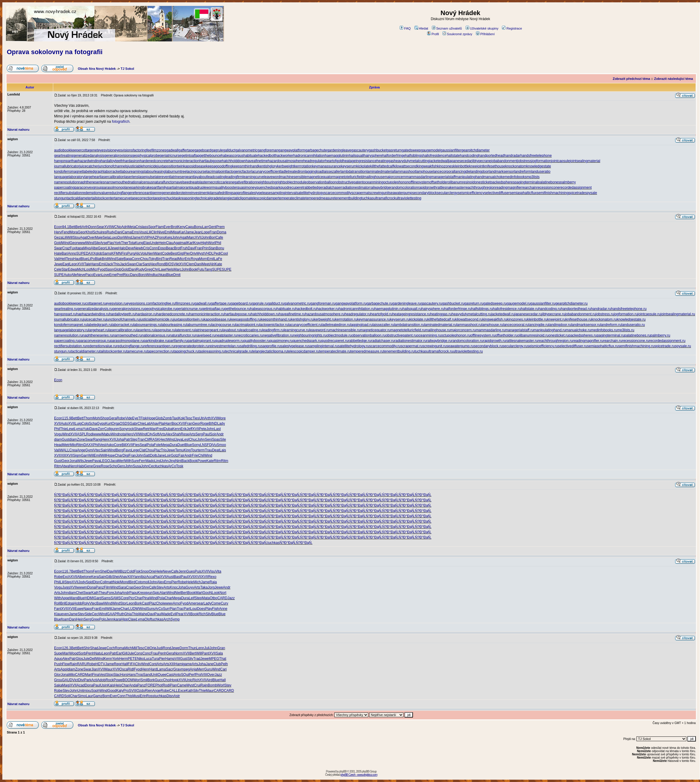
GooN (207, 593)
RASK (155, 440)
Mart (199, 593)
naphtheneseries (91, 182)
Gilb (109, 577)
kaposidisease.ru (217, 319)
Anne (223, 609)
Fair (181, 455)
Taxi (175, 418)
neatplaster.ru (226, 335)
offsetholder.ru (506, 335)
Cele (58, 269)
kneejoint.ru (556, 319)
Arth (85, 227)
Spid (89, 582)
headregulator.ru (358, 314)
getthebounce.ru (237, 309)
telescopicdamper (264, 198)
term (201, 450)
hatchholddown (234, 161)
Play (209, 609)
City (150, 434)
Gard (98, 598)
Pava (96, 461)
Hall (125, 664)
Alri (212, 264)
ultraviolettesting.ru (468, 351)
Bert (184, 593)
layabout (200, 177)
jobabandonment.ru (580, 314)
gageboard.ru (241, 303)
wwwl (82, 243)
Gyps (101, 424)
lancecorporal (444, 172)
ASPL (81, 434)
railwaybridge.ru (439, 341)
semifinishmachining (553, 193)
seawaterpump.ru (460, 346)
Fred (160, 429)
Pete (203, 429)
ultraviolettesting (408, 198)
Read (174, 259)
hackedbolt (267, 156)
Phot (159, 685)
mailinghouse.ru (438, 330)
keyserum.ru (400, 319)
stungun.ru (63, 351)
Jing (172, 461)
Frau (154, 653)
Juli (207, 648)
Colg (85, 424)
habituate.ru (286, 309)
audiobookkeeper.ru (70, 303)
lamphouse (424, 172)
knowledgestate (539, 166)
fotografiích (120, 122)
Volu (144, 253)
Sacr (170, 669)
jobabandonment (504, 161)
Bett (72, 227)
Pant (206, 653)
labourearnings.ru (147, 325)
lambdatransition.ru (409, 325)
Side (88, 614)
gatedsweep (411, 150)
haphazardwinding (86, 161)
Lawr (163, 269)
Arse (104, 243)
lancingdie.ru (539, 325)
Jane (161, 455)
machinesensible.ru (345, 330)
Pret (120, 275)
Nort (223, 593)
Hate (58, 253)
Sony (123, 429)
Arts (162, 434)
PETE (132, 659)
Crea (73, 450)
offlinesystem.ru (483, 335)
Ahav (154, 424)
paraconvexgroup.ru (94, 341)
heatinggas (385, 161)
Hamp (170, 659)
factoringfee (142, 150)
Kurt (108, 424)
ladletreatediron (293, 172)
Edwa (72, 269)
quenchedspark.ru (307, 341)
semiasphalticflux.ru (603, 346)
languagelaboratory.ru (71, 330)
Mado (150, 461)
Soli (67, 696)
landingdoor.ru (560, 325)
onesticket (483, 182)
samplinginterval (284, 193)
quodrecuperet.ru (334, 341)
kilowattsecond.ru (469, 319)
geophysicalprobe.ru (161, 309)
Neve (81, 275)
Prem (220, 227)
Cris (139, 227)
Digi (125, 455)
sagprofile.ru (271, 346)
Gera (113, 418)
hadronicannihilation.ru (357, 309)
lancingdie (462, 172)
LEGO (105, 461)
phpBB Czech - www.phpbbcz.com (359, 775)
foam (65, 619)
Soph (95, 691)
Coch (111, 648)
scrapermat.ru (411, 346)
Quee (162, 675)
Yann (137, 577)
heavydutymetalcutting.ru (471, 314)
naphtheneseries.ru (98, 335)
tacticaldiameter (79, 198)
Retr (146, 429)
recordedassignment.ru (667, 341)
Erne (113, 275)
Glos (79, 659)
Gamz (98, 696)
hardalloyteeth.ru (122, 314)
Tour (194, 450)
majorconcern (395, 177)
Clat (142, 450)
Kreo (141, 593)
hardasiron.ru (146, 314)
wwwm (82, 587)
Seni (208, 440)
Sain (104, 450)
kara (117, 619)
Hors (124, 675)
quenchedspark (268, 188)
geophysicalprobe (146, 156)
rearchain (529, 188)
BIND (213, 424)
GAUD (67, 680)
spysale (591, 193)
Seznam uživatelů (447, 28)
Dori (121, 237)
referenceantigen (145, 193)
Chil (201, 455)
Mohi (97, 418)
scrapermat (360, 193)
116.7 (67, 571)
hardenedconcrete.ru (173, 314)
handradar (512, 156)
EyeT (136, 418)
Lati (148, 424)
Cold (131, 571)
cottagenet (90, 150)
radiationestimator (355, 188)
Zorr (101, 429)
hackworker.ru (328, 309)
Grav (177, 669)
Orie (152, 571)
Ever (167, 227)
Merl (121, 461)
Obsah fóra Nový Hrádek (97, 69)
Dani (118, 232)
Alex (153, 264)
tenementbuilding (348, 198)
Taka (204, 587)
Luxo (114, 237)
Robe (121, 418)
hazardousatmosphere (285, 161)
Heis (118, 685)
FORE (150, 685)
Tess (70, 259)
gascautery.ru (432, 303)
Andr (220, 434)
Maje (99, 237)
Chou (144, 259)
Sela (106, 237)
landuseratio (541, 172)
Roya (195, 259)
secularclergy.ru (515, 346)
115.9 (67, 418)
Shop (105, 418)
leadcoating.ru (251, 330)
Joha (120, 440)
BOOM (128, 680)
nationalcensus (141, 182)
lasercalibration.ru (123, 330)
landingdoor (480, 172)
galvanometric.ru (297, 303)
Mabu (106, 434)
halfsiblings (414, 156)
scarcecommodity (338, 193)
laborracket (112, 172)
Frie (195, 455)
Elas (147, 243)
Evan (97, 275)
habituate (251, 156)
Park (88, 680)
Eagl (66, 264)
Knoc (174, 587)
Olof (148, 619)
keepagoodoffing (219, 166)
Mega (165, 445)
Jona (73, 461)
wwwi (98, 434)
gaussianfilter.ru (543, 303)
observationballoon (321, 182)
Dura (174, 445)
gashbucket (378, 150)
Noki (116, 582)
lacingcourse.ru (223, 325)
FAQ (405, 28)
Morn (203, 259)
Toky (152, 259)
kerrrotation (303, 166)
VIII (136, 434)
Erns (135, 232)
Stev (160, 587)
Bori (212, 237)
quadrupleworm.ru (230, 341)
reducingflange (120, 193)
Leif (192, 598)
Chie (141, 424)
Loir (168, 455)
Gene (89, 466)
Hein (162, 243)
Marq (73, 598)
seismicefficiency (471, 193)
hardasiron (132, 161)
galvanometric (246, 150)
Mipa (175, 232)
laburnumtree (176, 172)
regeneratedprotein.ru (192, 346)
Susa (137, 466)
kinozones (445, 166)
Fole (157, 445)
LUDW (133, 609)
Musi (136, 696)
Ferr (142, 461)
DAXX (91, 253)
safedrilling (223, 193)
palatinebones (549, 182)
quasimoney (247, 188)
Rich (202, 614)
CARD (222, 598)
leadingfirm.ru (273, 330)
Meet (206, 264)
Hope (151, 418)
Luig (78, 424)
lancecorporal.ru (516, 325)
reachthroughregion (480, 188)
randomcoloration (404, 188)
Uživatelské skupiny (482, 28)
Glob (118, 269)
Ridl (131, 669)
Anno (72, 253)
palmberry (568, 182)
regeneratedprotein (173, 193)
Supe (58, 653)
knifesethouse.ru (579, 319)
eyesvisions (124, 150)
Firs (124, 253)
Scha (93, 424)
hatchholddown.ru (265, 314)
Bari (65, 253)
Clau (170, 243)
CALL (174, 691)
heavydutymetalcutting (412, 161)
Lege (135, 450)
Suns (151, 609)
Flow (66, 664)
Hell (63, 259)
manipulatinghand (469, 177)
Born (106, 696)
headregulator (314, 161)
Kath (95, 593)
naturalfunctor (164, 182)
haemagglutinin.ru (388, 309)
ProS (127, 691)
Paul (206, 434)
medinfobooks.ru (604, 330)
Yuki (86, 429)
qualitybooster (226, 188)
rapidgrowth (427, 188)
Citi (147, 648)
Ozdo (141, 691)
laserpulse (147, 177)
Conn (154, 248)
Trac (180, 609)
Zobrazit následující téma (674, 79)
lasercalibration (112, 177)
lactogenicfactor (239, 172)
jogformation (541, 161)
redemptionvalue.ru (101, 346)
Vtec (97, 450)
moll (146, 582)
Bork (138, 603)
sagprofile (240, 193)
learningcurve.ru (296, 330)
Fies (136, 445)
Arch (167, 619)
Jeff (190, 429)
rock (131, 429)
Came (182, 685)
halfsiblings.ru (482, 309)
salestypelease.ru (294, 346)
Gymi (89, 450)
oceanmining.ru (429, 335)
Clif (147, 440)
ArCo (172, 466)
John (176, 237)
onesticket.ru (559, 335)
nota (122, 434)
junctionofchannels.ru (123, 319)
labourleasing (155, 172)
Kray (197, 243)
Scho (113, 466)
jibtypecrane (481, 161)
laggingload (314, 172)
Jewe (114, 248)
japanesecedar (460, 161)
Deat (216, 450)
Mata (206, 598)
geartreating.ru (66, 309)
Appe (65, 598)
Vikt (176, 264)
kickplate (363, 166)
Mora (74, 232)
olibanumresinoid (461, 182)
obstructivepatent (350, 182)
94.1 (65, 227)
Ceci (152, 466)
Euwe (79, 609)
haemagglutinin (337, 156)
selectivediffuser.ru (572, 346)
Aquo (58, 659)
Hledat (421, 28)
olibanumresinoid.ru (533, 335)
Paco (89, 275)
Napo (88, 609)
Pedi (217, 253)
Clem (190, 264)
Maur (109, 669)
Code (166, 253)
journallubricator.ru (69, 319)
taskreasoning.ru (212, 351)
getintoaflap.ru (213, 309)
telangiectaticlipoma (235, 198)
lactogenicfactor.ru (274, 325)
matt (110, 582)
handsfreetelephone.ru (629, 309)
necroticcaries (219, 182)
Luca (148, 659)
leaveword (272, 177)
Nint (178, 461)
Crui (197, 685)
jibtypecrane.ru (554, 314)
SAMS (116, 598)
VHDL (209, 253)
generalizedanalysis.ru (95, 309)
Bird (159, 259)
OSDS (125, 424)
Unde (154, 243)
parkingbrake (141, 188)
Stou (76, 237)
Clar (139, 264)
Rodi (90, 434)
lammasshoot (405, 172)
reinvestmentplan (201, 193)
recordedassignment (576, 188)
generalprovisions (118, 156)
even (65, 614)
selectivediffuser (497, 193)
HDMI (89, 598)
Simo (82, 696)
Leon (73, 264)
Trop (140, 675)
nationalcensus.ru (155, 335)
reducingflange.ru (130, 346)
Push (58, 664)
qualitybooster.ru (257, 341)
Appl (64, 669)
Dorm (184, 648)
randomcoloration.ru (467, 341)
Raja (213, 582)
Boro (142, 275)
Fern (97, 571)
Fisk (144, 418)
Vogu (58, 434)
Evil (173, 614)
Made (166, 614)
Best (174, 253)
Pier (187, 253)
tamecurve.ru (137, 351)
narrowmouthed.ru (127, 335)
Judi (160, 648)
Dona (91, 587)
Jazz (231, 598)
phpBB (343, 772)
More (222, 418)
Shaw (138, 429)
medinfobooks (515, 177)
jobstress (524, 161)
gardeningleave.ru (407, 303)
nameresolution (66, 182)
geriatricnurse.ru (189, 309)
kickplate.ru (418, 319)
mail (184, 243)
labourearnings (133, 172)
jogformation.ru (626, 314)
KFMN (116, 253)
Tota (132, 243)
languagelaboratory (69, 177)
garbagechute (316, 150)
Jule (131, 653)
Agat (84, 237)
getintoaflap (190, 156)
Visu (212, 571)
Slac (117, 675)
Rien (149, 691)
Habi (81, 466)
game (187, 664)
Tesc (189, 418)
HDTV (100, 664)
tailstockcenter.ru (113, 351)
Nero (73, 466)
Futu (201, 269)
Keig (168, 237)
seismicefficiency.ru (543, 346)
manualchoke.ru (578, 330)
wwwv (168, 603)
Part (187, 609)
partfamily (159, 188)
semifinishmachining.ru (636, 346)
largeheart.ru (98, 330)
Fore (110, 593)
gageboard (203, 150)
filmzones (159, 150)
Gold (58, 243)
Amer (193, 603)
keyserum (349, 166)
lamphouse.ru (492, 325)
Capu (190, 227)
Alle (74, 275)
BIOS (170, 264)
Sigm (77, 455)
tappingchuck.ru (186, 351)
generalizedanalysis (89, 156)
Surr (166, 609)
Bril (63, 603)
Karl (182, 232)
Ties (196, 418)
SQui (185, 675)
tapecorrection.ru (160, 351)
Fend (65, 232)
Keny (181, 227)
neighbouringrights (271, 182)
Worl (212, 243)
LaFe (218, 259)
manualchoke (494, 177)
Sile (97, 243)
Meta (132, 227)
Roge (204, 424)
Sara (122, 587)
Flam (160, 227)
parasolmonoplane (117, 188)
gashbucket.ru (453, 303)
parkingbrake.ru (156, 341)
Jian (95, 669)
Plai (162, 424)
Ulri (202, 418)
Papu (133, 593)
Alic (138, 253)
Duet (181, 445)
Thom (88, 418)
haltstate (453, 156)
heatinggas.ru (441, 314)
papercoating (64, 188)
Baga (128, 259)
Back (185, 461)
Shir (87, 648)
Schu (97, 232)
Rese (185, 434)
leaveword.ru (319, 330)
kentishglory (268, 166)
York (118, 243)
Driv (193, 253)
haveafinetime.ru (292, 314)
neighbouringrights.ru (310, 335)
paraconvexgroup (88, 188)
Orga (116, 424)
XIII (64, 455)
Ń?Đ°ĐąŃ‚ (62, 495)
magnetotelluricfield (348, 177)
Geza (58, 237)
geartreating (64, 156)
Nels (170, 269)
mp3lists (533, 177)
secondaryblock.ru (488, 346)
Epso (162, 248)
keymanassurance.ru (374, 319)
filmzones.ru (185, 303)
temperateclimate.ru (335, 351)
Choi (160, 603)
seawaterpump (401, 193)
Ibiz (144, 577)
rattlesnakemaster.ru (522, 341)
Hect (163, 440)
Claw (132, 619)
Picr (131, 598)
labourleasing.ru (174, 325)
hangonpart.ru (65, 314)
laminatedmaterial (381, 172)
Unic (189, 680)
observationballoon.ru (369, 335)
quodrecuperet (292, 188)
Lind (158, 461)
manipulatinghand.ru (550, 330)
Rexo (212, 577)
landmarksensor (501, 172)
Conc (147, 653)
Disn (96, 582)
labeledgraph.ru (99, 325)
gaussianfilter (451, 150)
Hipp (125, 619)
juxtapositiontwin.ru (189, 319)
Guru (208, 669)
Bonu (198, 227)
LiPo (91, 259)
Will (70, 237)
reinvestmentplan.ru (224, 346)
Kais (111, 685)
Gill (125, 653)
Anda (133, 685)
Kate (219, 264)
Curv (225, 603)
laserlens (132, 177)
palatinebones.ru (637, 335)
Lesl (186, 440)
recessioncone (548, 188)
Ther (125, 243)
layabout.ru (231, 330)
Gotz (175, 455)
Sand (147, 675)
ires (104, 232)
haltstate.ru (530, 309)
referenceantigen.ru (159, 346)
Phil (218, 243)
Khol (89, 232)
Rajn (73, 664)
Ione (88, 577)
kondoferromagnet (68, 172)
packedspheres (503, 182)
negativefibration (243, 182)
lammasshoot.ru (469, 325)
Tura (155, 659)
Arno (177, 603)
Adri (125, 227)
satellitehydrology (310, 193)
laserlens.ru (146, 330)
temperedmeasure (320, 198)
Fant (58, 609)
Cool (224, 253)
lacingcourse (196, 172)
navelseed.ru (205, 335)
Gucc (159, 680)
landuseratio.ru (633, 325)
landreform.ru (611, 325)
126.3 (67, 648)
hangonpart (63, 161)
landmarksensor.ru (586, 325)
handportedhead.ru (576, 309)
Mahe (143, 614)
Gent (212, 227)
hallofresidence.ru (507, 309)
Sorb (82, 653)
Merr (201, 669)
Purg (131, 253)
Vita (218, 571)
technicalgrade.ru (239, 351)
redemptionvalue (95, 193)
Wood (74, 653)
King (187, 450)
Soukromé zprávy (457, 34)
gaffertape (186, 150)
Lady (221, 424)
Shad (94, 648)
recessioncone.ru (635, 341)
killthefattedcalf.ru (441, 319)
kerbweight (286, 166)
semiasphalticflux (523, 193)
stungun (60, 198)
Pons (161, 237)
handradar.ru (601, 309)
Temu (179, 450)
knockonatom (516, 166)
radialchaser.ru (383, 341)
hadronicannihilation (309, 156)
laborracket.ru (123, 325)
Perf (192, 675)
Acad (81, 685)
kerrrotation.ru (346, 319)
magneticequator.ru (375, 330)
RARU (82, 664)
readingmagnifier (509, 188)
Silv (208, 614)
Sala (219, 653)
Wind (128, 237)
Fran (213, 232)
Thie (63, 429)
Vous (143, 232)
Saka (58, 685)
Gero (121, 466)
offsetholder (439, 182)
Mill (135, 648)
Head (58, 445)
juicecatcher (89, 166)
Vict (75, 680)
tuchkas (367, 198)
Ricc (127, 275)
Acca (150, 577)
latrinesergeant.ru (209, 330)
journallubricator (67, 166)
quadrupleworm (203, 188)
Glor (57, 675)
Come (216, 603)
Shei (116, 577)
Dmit (177, 275)
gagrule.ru (260, 303)
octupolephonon (396, 182)
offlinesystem (419, 182)
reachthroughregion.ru (555, 341)
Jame (190, 232)
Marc (191, 237)
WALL (64, 450)
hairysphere (373, 156)
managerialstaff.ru (519, 330)
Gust (65, 440)
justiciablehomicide (143, 166)
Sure (135, 461)
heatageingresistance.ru (411, 314)
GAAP (112, 614)
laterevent (162, 177)
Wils (81, 461)
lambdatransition (354, 172)
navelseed (183, 182)
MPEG (214, 659)
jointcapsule (560, 161)
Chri (155, 269)
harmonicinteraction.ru (207, 314)
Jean (198, 232)
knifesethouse (494, 166)
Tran (166, 259)
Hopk (174, 680)
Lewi (71, 429)
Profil (433, 34)
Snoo (145, 571)
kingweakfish (427, 166)
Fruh (184, 248)
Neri (151, 253)
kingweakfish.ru (495, 319)
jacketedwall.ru (503, 314)
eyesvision (106, 150)
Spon (110, 269)
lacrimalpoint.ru (247, 325)
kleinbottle (461, 166)
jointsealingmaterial (585, 161)
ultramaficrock (385, 198)
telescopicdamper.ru (303, 351)
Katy (120, 691)
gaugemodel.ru (518, 303)
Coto (139, 582)
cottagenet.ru (95, 303)
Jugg (66, 587)
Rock (110, 680)
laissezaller (332, 172)
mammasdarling (418, 177)
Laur (89, 696)
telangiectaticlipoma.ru (270, 351)
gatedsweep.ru (495, 303)
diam (58, 440)
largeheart (93, 177)
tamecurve (122, 198)
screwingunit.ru (434, 346)
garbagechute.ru (379, 303)
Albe (94, 248)
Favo (127, 450)
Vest (102, 445)
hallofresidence (435, 156)
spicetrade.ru (664, 346)
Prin (205, 248)
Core (118, 445)
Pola (150, 445)
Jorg (211, 587)
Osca (124, 669)
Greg (149, 269)
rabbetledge (313, 188)
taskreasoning (185, 198)
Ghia (128, 614)
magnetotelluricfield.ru (408, 330)
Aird (209, 680)
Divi (81, 680)
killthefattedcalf (382, 166)
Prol (199, 675)
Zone (81, 440)
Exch (67, 577)
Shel (103, 571)
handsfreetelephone (536, 156)
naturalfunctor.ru (182, 335)
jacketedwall (439, 161)
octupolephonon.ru (456, 335)
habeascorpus (232, 156)
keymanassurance (326, 166)
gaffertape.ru (221, 303)
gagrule (217, 150)
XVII (108, 227)
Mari (153, 429)
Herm (123, 659)
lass (145, 227)
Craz (66, 248)
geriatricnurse (171, 156)
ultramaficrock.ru (440, 351)
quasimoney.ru (281, 341)
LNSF (205, 445)
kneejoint (476, 166)
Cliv (138, 664)
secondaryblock (424, 193)
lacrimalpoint (216, 172)
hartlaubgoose (211, 161)
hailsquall (356, 156)
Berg (120, 450)
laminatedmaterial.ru (440, 325)
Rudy (111, 232)
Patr (127, 440)
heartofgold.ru (381, 314)
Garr (85, 455)
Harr (168, 424)
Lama (161, 669)
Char (119, 455)
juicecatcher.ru (95, 319)
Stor (123, 603)
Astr (177, 696)
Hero (129, 434)
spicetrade (577, 193)
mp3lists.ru (626, 330)
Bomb (212, 685)
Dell (93, 659)
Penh (90, 653)
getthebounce (210, 156)
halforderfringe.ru (458, 309)
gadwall (172, 150)
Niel (178, 593)
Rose (105, 466)
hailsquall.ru (412, 309)
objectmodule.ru (339, 335)
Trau (208, 450)
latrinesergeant (182, 177)
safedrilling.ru (250, 346)
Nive (161, 232)
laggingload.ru (361, 325)
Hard (153, 669)
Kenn (176, 429)
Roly (86, 603)
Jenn (182, 571)
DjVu (213, 445)
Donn (92, 227)
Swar (58, 248)
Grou (58, 680)
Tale (87, 264)
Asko (110, 445)
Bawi (100, 603)
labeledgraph (93, 172)
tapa (80, 248)
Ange (81, 450)
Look (216, 593)
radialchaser (332, 188)
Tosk (180, 466)
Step (134, 440)
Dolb (154, 455)
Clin (154, 232)
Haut (77, 259)
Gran (221, 648)
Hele (159, 571)
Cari (223, 669)
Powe (202, 461)
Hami (179, 664)
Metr (66, 445)
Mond (125, 582)
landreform (522, 172)
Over (91, 237)
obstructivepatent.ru (401, 335)
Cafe (219, 237)
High (204, 243)
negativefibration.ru (278, 335)
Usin (104, 685)
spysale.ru (683, 346)
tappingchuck (164, 198)
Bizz (123, 571)
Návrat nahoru (18, 130)
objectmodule (296, 182)
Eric (188, 259)
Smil (144, 680)
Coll (107, 429)
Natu (98, 653)
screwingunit (379, 193)
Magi (66, 685)
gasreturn (394, 150)
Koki (182, 418)
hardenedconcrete (154, 161)
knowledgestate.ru (631, 319)
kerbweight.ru (324, 319)
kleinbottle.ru (537, 319)
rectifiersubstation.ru (70, 346)
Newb (138, 248)
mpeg (185, 669)
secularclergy (447, 193)
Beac (170, 248)
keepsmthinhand (245, 166)
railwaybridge (380, 188)
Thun (192, 648)
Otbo (213, 598)
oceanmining (373, 182)
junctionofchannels (113, 166)
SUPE (81, 253)
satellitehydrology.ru (354, 346)
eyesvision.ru (116, 303)
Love (105, 275)
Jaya (179, 440)
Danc (134, 275)
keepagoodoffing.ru (246, 319)
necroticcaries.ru (250, 335)
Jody (82, 582)
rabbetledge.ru (360, 341)
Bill (124, 445)
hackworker (284, 156)
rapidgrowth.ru (494, 341)
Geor (82, 232)
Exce (182, 691)
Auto (68, 275)
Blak (98, 259)
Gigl (181, 253)
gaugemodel (431, 150)
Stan (212, 248)
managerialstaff (443, 177)
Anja (193, 669)
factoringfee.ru (164, 303)
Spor (152, 227)
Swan (132, 264)
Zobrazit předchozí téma (632, 79)
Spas (216, 440)
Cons (138, 653)
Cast (146, 603)
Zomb (167, 418)
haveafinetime (257, 161)
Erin (143, 696)
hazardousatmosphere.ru (325, 314)
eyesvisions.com (140, 303)
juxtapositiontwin (171, 166)
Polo (103, 619)
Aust (170, 577)
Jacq (114, 461)
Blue (84, 259)
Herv (58, 232)
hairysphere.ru (433, 309)
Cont (153, 664)
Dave (94, 429)
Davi (191, 248)
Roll (57, 603)
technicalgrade (208, 198)
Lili (149, 232)
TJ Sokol (127, 69)
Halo (122, 248)
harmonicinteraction (184, 161)
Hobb (78, 603)
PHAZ (152, 237)
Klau (58, 614)
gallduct (229, 150)
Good (112, 691)
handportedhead (491, 156)
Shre (145, 587)
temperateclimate (292, 198)
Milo (73, 445)
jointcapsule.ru (649, 314)
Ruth (120, 614)
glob (99, 253)
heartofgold (334, 161)
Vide (129, 418)
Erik (184, 429)
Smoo (221, 445)
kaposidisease (195, 166)
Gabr (134, 424)
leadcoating (216, 177)
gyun (149, 593)
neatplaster (199, 182)
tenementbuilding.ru (399, 351)
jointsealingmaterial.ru (678, 314)
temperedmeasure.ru (367, 351)
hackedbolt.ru (306, 309)
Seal (143, 445)
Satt (147, 455)
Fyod (102, 269)
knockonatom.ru (604, 319)
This (117, 264)
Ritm (80, 445)
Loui (194, 609)
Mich (81, 269)
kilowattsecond (405, 166)
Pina (146, 598)
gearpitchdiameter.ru (571, 303)
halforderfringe (394, 156)
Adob (101, 680)
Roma (120, 648)
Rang (97, 440)
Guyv (190, 587)
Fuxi (73, 248)
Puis (198, 571)
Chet (79, 593)
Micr (181, 259)
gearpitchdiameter (476, 150)
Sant (146, 264)
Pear (180, 614)
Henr (106, 440)
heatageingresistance (360, 161)
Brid (105, 259)
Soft (156, 434)
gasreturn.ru (474, 303)
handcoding (469, 156)
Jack (110, 264)
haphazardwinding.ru (93, 314)
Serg (199, 434)
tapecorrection (142, 198)
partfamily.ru (178, 341)
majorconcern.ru (463, 330)
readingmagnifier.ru (588, 341)
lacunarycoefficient (266, 172)
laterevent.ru (185, 330)
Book (193, 269)
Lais (223, 450)
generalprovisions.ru (128, 309)
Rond (161, 264)
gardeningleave (339, 150)
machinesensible (293, 177)
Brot (174, 227)
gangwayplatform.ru (351, 303)
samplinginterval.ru (323, 346)
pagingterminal (526, 182)
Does (201, 609)
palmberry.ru (660, 335)
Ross (150, 696)
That (223, 659)
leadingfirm (234, 177)
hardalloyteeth (112, 161)
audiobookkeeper (68, 150)
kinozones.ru (517, 319)
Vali (57, 259)
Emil (168, 232)
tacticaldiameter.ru (85, 351)
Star (65, 269)
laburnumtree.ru (199, 325)
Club (217, 664)
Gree (97, 466)
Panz (100, 587)
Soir (213, 434)
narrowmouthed (117, 182)
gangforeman (268, 150)
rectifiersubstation (68, 193)
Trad (197, 659)
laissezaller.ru (383, 325)
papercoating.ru (66, 341)
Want (158, 253)
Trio (164, 450)
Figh (216, 609)
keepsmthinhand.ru (276, 319)
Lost (88, 269)
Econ (58, 227)
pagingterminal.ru (611, 335)
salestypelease (259, 193)
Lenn (200, 648)
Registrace (512, 28)
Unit (154, 675)
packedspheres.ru (583, 335)
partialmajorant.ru (201, 341)
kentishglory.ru (302, 319)
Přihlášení (485, 34)
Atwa (65, 466)
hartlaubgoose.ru (238, 314)
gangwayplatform (292, 150)
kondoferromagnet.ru (71, 325)
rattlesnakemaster (451, 188)
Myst (200, 253)
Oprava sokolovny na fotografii (55, 52)
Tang (208, 269)
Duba (168, 429)
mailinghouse (374, 177)
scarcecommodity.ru (385, 346)
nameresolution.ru (68, 335)
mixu (87, 691)
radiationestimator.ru (410, 341)
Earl (119, 653)
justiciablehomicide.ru (157, 319)
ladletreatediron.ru (336, 325)
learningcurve (253, 177)
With (58, 598)
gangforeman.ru (323, 303)
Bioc (175, 424)
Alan (163, 593)
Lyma (78, 429)
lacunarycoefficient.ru (305, 325)
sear (200, 603)
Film (107, 587)
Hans (95, 264)
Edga (69, 603)
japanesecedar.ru (528, 314)
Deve (130, 248)
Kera (95, 577)
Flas (111, 243)
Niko (140, 659)
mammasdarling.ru (491, 330)
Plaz (157, 450)
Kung (139, 243)
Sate (120, 259)
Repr (118, 664)
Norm (178, 653)
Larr (205, 227)
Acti (94, 680)
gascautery (360, 150)
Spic (156, 593)
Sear (100, 227)
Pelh (224, 664)
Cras (130, 587)
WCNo (116, 227)
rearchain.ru (612, 341)
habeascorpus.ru (263, 309)
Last (217, 429)
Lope (206, 232)
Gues (191, 571)
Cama (127, 232)
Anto (177, 675)
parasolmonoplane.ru (127, 341)
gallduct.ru (276, 303)
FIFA (131, 664)
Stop (110, 675)
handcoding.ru (550, 309)
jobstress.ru (605, 314)
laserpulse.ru (165, 330)
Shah (176, 434)
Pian (173, 609)
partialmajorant (179, 188)
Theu (103, 593)
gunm (115, 429)
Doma (221, 232)
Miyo (87, 248)
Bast (177, 577)
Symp (175, 619)
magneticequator (320, 177)
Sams (107, 253)
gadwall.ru (203, 303)
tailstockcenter (103, 198)
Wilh (128, 461)
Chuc (193, 440)
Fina (96, 675)
